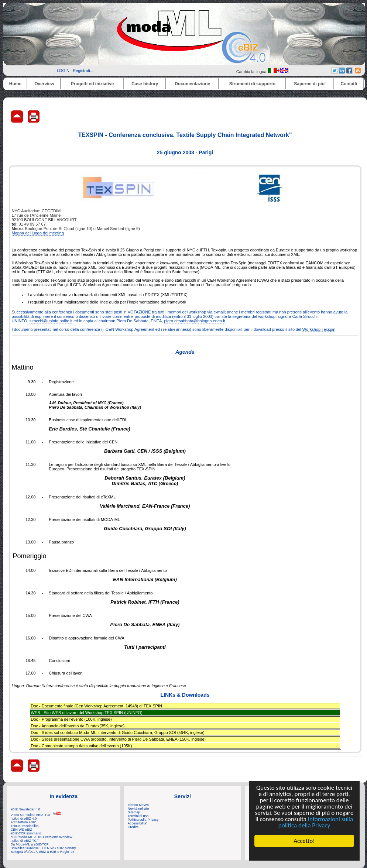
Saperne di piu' (310, 84)
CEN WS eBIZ (22, 830)
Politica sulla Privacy (143, 820)
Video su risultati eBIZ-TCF (36, 815)
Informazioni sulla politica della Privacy (316, 822)
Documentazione (192, 84)
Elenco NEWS (138, 805)
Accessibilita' (137, 823)
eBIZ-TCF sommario (26, 833)
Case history (145, 84)
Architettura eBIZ (23, 822)
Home (15, 84)
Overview (44, 84)
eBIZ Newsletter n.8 (25, 809)
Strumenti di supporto (252, 84)
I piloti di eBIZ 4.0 (24, 819)
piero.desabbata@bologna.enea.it (194, 321)
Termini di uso (138, 816)
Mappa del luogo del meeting (38, 233)
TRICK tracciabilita (25, 826)
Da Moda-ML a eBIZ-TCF (30, 844)
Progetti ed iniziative (92, 84)
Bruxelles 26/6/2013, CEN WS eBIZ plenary (43, 848)
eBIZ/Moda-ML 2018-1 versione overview (42, 837)
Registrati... (83, 71)
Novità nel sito (138, 809)
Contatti (349, 84)
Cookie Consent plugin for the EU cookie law (304, 854)
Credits (133, 827)
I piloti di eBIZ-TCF (25, 841)
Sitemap (134, 812)
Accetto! (304, 841)
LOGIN (63, 71)
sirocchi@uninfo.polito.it (51, 321)
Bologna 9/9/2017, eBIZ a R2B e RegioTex (43, 852)
